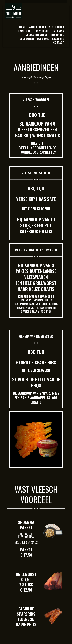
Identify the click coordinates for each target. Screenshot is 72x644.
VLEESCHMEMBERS (37, 35)
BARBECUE (24, 31)
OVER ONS (43, 38)
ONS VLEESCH (41, 31)
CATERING (58, 31)
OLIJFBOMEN (27, 38)
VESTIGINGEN (57, 27)
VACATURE (58, 38)
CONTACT (59, 42)
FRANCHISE (57, 35)
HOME (23, 27)
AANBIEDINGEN (38, 27)
